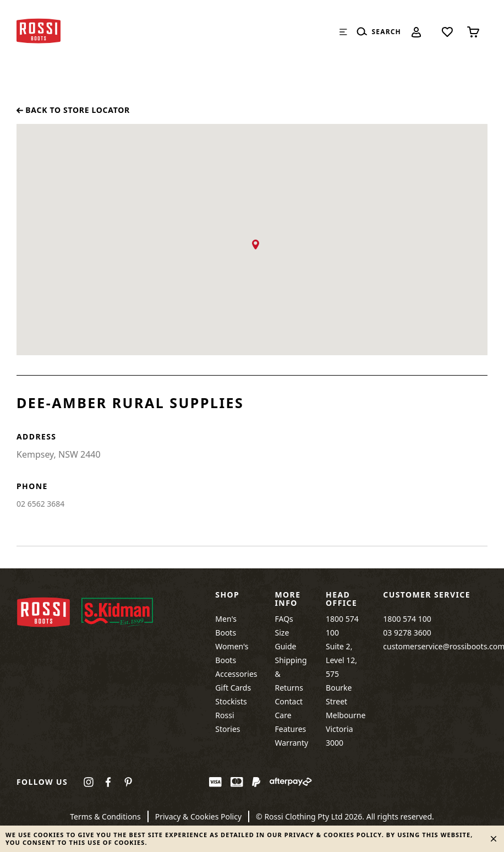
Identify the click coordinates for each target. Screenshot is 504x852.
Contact (289, 701)
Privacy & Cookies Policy (198, 816)
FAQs (284, 619)
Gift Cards (233, 688)
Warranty (292, 743)
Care (283, 715)
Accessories (236, 674)
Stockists (231, 701)
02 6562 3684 (40, 504)
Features (291, 729)
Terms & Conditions (105, 816)
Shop (227, 595)
